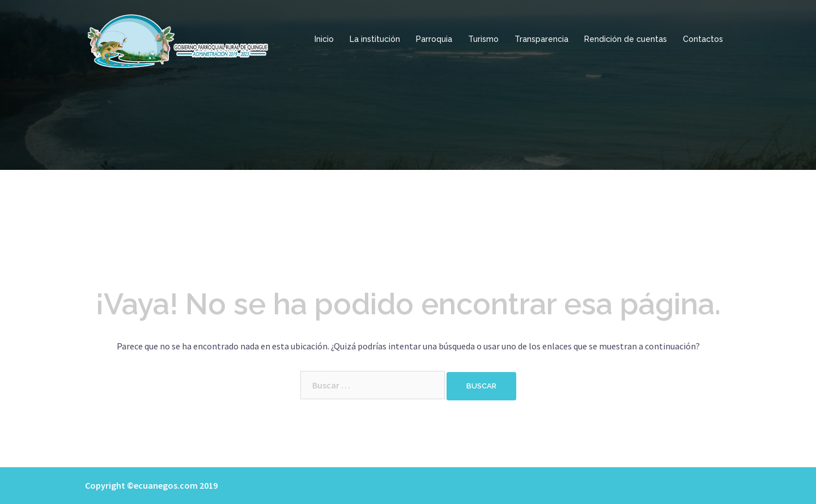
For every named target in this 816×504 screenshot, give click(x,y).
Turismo (483, 39)
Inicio (324, 39)
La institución (375, 39)
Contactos (703, 39)
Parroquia (434, 39)
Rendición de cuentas (626, 39)
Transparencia (541, 39)
